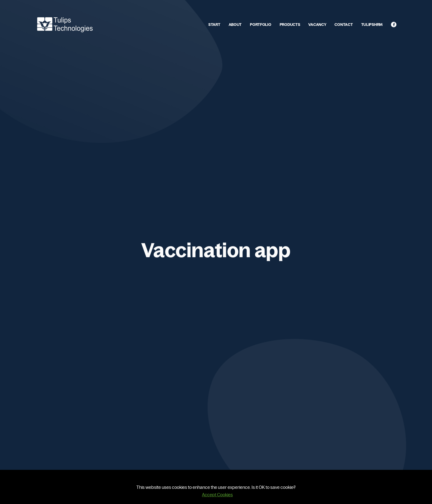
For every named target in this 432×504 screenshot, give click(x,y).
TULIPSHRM (372, 25)
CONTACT (344, 25)
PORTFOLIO (260, 25)
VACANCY (317, 25)
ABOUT (235, 25)
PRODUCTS (290, 25)
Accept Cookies (217, 495)
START (214, 25)
